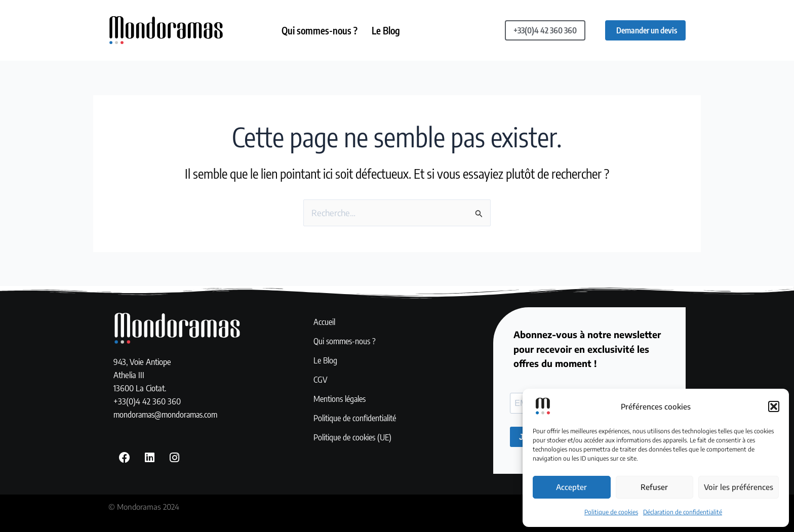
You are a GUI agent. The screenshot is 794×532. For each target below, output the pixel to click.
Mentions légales (341, 399)
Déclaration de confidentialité (683, 512)
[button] (774, 406)
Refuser (654, 487)
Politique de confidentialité (356, 419)
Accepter (571, 487)
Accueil (325, 322)
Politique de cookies (611, 512)
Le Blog (387, 30)
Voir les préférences (739, 487)
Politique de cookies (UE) (354, 438)
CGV (321, 380)
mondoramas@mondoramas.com (168, 415)
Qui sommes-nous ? (320, 30)
